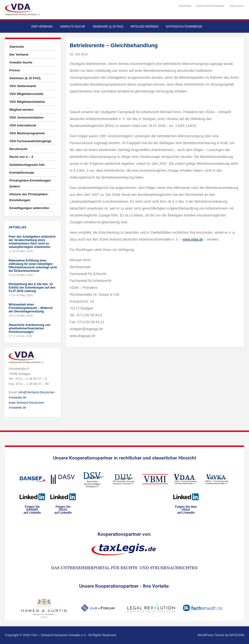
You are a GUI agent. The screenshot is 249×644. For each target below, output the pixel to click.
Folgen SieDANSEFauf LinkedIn (32, 510)
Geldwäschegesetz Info (27, 165)
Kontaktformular (22, 173)
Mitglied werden (145, 27)
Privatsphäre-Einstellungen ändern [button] (30, 183)
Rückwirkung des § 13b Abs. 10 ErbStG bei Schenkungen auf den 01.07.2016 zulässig (32, 288)
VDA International (23, 125)
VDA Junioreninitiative (26, 117)
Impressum (237, 6)
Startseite (185, 6)
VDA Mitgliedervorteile (26, 94)
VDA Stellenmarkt (23, 86)
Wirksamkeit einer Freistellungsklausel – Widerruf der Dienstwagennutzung (30, 308)
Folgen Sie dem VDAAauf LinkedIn (186, 510)
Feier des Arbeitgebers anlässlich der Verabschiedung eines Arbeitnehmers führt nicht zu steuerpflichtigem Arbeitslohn (32, 242)
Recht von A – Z (21, 157)
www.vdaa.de (193, 239)
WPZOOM (237, 635)
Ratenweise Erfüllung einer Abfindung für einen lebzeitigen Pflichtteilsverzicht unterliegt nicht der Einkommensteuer (33, 266)
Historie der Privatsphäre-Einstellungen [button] (29, 197)
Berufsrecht (18, 149)
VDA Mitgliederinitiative (27, 102)
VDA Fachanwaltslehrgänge (30, 141)
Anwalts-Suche (73, 27)
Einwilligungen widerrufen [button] (29, 208)
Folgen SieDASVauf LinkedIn (63, 510)
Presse (15, 70)
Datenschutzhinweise (210, 6)
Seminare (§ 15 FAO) (108, 27)
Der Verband (42, 27)
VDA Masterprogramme (27, 133)
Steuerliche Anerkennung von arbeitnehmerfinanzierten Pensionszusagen (29, 328)
